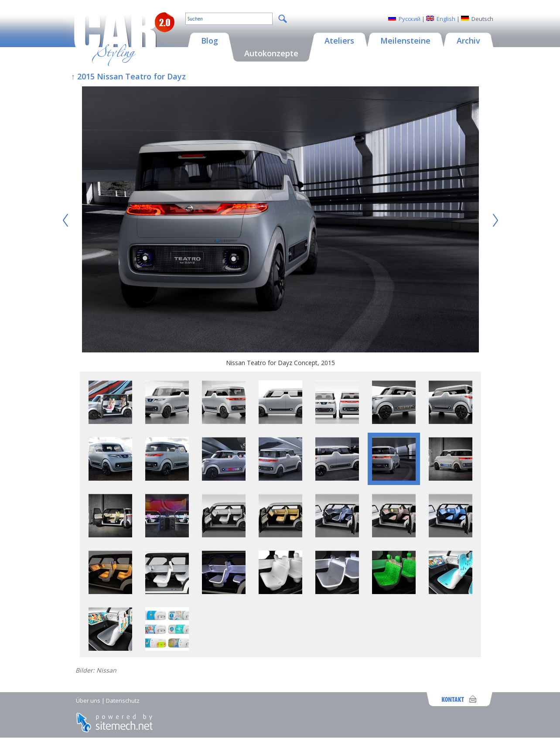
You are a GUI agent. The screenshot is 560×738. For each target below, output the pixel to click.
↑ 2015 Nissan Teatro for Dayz (128, 76)
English (446, 19)
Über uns (88, 700)
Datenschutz (123, 700)
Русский (410, 19)
